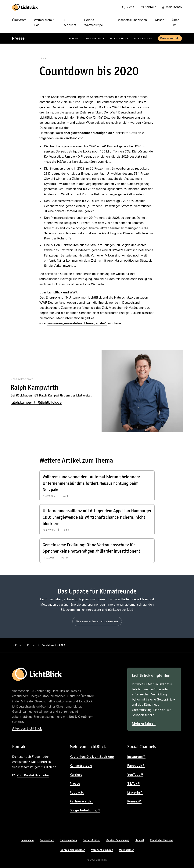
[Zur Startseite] (25, 7)
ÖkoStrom (19, 20)
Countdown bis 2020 (53, 645)
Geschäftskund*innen (132, 20)
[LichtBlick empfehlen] (154, 699)
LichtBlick (16, 645)
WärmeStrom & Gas (44, 22)
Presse (31, 645)
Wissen (159, 20)
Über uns (175, 22)
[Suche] (129, 7)
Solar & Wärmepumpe (94, 22)
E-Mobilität (70, 22)
